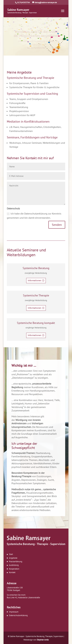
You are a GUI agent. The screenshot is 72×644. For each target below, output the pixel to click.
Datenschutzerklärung (18, 615)
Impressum (14, 612)
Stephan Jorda (43, 640)
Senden (57, 225)
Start (11, 554)
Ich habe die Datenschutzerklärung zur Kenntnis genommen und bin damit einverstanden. (34, 216)
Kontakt (12, 572)
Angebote (13, 558)
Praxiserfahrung (16, 562)
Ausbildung (14, 565)
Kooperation (14, 569)
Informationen (35, 280)
